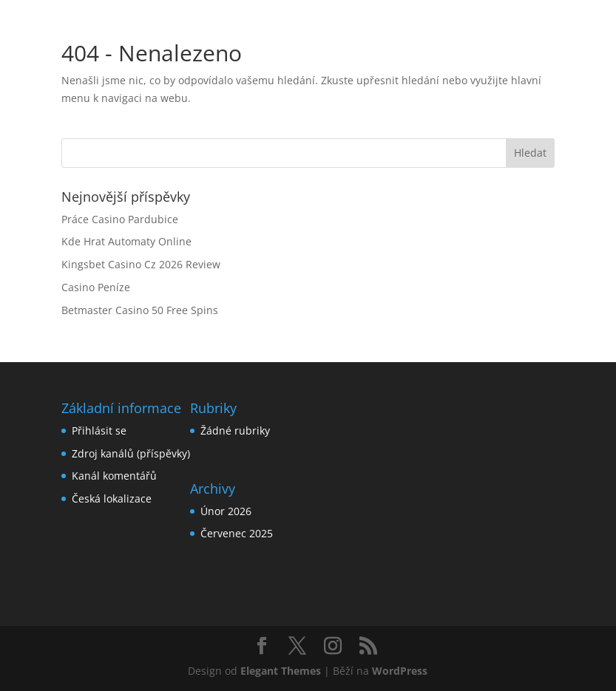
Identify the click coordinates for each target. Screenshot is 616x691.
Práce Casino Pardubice (120, 219)
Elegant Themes (281, 671)
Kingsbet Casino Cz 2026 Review (141, 264)
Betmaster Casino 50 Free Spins (140, 310)
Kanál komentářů (114, 476)
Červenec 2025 (237, 533)
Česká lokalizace (112, 498)
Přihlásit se (99, 430)
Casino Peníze (96, 287)
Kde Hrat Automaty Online (126, 241)
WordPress (400, 671)
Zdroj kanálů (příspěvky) (131, 453)
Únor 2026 (226, 511)
